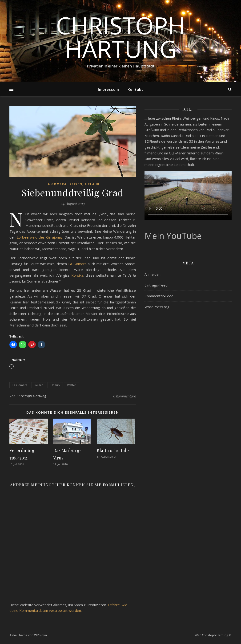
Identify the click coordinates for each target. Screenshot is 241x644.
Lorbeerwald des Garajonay (40, 237)
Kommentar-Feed (159, 296)
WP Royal (41, 635)
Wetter (72, 385)
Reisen (76, 184)
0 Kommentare (125, 396)
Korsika (77, 275)
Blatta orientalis (113, 450)
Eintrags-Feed (156, 285)
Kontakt (135, 89)
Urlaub (92, 184)
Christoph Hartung (121, 37)
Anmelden (153, 274)
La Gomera (56, 184)
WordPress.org (157, 307)
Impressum (108, 89)
